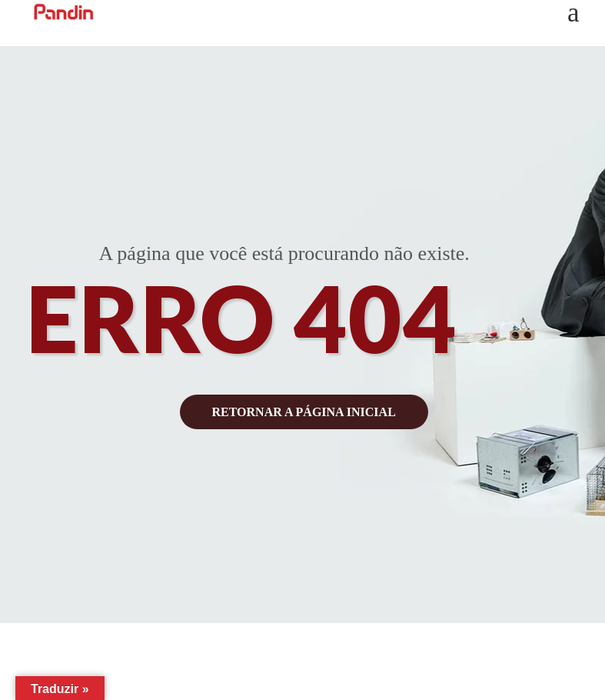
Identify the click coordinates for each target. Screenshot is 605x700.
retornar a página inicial (304, 412)
